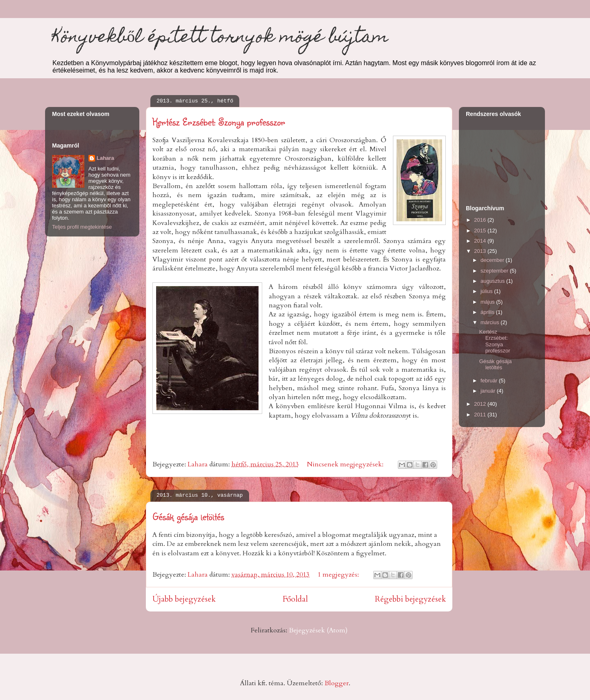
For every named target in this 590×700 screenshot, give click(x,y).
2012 (481, 404)
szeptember (495, 271)
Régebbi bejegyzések (410, 599)
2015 (481, 231)
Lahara (106, 158)
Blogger (337, 683)
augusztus (494, 281)
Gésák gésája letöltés (188, 516)
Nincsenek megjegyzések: (346, 464)
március (491, 322)
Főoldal (295, 599)
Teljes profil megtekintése (82, 227)
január (489, 391)
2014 (481, 241)
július (487, 291)
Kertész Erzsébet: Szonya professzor (219, 122)
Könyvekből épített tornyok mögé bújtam (220, 38)
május (488, 302)
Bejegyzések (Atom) (318, 630)
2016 (481, 220)
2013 (481, 251)
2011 (481, 415)
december (493, 260)
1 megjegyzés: (339, 575)
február (490, 381)
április (488, 312)
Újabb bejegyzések (184, 599)
